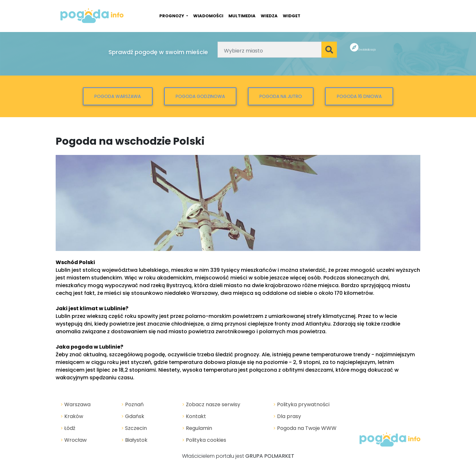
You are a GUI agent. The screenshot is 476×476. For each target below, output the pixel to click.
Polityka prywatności (301, 404)
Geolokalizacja (367, 50)
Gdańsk (133, 416)
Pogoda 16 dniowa (359, 96)
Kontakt (194, 416)
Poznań (132, 404)
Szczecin (134, 428)
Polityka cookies (204, 440)
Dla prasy (287, 416)
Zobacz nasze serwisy (211, 404)
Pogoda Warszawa (118, 96)
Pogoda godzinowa (200, 96)
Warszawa (75, 404)
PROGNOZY (172, 16)
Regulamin (197, 428)
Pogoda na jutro (281, 96)
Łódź (68, 428)
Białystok (134, 440)
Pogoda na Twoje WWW (305, 428)
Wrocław (74, 440)
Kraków (72, 416)
